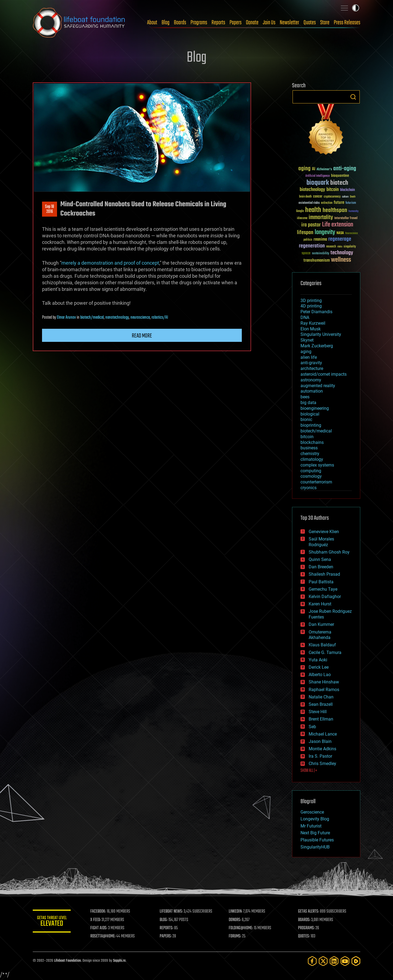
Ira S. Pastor (320, 756)
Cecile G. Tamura (325, 652)
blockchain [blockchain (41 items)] (347, 190)
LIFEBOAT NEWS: (171, 912)
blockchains (312, 442)
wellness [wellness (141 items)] (341, 260)
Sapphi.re (119, 961)
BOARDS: (304, 920)
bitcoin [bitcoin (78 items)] (333, 190)
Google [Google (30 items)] (300, 211)
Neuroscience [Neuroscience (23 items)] (352, 234)
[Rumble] (356, 961)
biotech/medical (92, 318)
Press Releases (347, 23)
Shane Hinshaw (324, 682)
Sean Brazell (321, 704)
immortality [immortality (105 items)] (321, 217)
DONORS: (235, 920)
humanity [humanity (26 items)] (354, 211)
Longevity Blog (315, 819)
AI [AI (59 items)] (314, 169)
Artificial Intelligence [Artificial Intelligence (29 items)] (318, 176)
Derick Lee (319, 667)
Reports (218, 23)
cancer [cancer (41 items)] (318, 197)
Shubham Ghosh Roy (329, 552)
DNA (305, 317)
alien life (309, 357)
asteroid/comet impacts (324, 374)
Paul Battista (321, 582)
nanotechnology (117, 318)
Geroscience (312, 812)
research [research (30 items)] (331, 247)
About (152, 23)
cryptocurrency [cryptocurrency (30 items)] (332, 197)
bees (305, 397)
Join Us (269, 23)
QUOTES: (304, 936)
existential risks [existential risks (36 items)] (309, 203)
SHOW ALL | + (309, 771)
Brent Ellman (321, 719)
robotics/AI (160, 318)
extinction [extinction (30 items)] (327, 203)
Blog (166, 23)
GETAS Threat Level (52, 922)
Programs (199, 23)
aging (306, 352)
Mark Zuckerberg (317, 346)
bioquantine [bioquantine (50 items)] (340, 176)
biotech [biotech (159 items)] (339, 183)
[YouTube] (345, 961)
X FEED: (96, 920)
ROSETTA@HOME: (103, 936)
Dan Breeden (321, 567)
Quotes (310, 23)
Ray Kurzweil (313, 323)
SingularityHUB (315, 847)
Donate (252, 23)
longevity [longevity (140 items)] (325, 232)
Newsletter (289, 23)
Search (353, 97)
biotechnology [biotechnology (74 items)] (312, 190)
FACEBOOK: (98, 912)
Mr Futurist (311, 826)
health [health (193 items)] (313, 210)
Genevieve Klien (324, 532)
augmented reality (318, 386)
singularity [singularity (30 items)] (350, 247)
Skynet (307, 340)
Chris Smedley (322, 764)
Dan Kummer (321, 624)
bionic (306, 419)
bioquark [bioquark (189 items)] (318, 183)
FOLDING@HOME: (241, 928)
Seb (312, 727)
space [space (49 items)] (306, 253)
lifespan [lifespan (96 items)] (305, 233)
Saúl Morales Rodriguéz (321, 542)
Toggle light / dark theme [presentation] (356, 8)
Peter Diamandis (316, 312)
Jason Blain (320, 741)
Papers (236, 23)
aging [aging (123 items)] (304, 169)
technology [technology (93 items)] (342, 253)
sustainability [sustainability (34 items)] (321, 254)
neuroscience (140, 318)
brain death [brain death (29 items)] (305, 197)
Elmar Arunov (66, 318)
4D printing (311, 306)
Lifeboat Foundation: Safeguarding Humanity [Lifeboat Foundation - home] (79, 23)
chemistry (310, 454)
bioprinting (311, 425)
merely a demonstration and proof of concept (110, 263)
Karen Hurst (320, 604)
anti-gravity (311, 363)
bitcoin (307, 437)
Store (325, 23)
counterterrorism (316, 482)
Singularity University (321, 334)
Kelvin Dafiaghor (325, 597)
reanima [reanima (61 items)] (320, 239)
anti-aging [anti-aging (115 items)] (345, 169)
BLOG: (164, 920)
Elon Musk (311, 329)
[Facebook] (312, 961)
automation (312, 391)
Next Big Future (315, 833)
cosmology (311, 476)
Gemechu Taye (323, 589)
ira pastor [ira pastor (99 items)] (311, 225)
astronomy (311, 380)
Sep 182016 (50, 209)
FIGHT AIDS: (99, 928)
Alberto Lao (320, 675)
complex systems (317, 465)
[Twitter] (323, 961)
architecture (312, 368)
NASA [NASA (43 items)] (340, 233)
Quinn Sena (320, 559)
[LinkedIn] (334, 961)
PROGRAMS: (306, 928)
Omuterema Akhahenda (320, 635)
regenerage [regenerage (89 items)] (340, 239)
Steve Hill (318, 712)
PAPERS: (166, 936)
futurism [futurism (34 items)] (351, 203)
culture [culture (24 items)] (345, 197)
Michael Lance (323, 734)
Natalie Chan (321, 697)
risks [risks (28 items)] (340, 247)
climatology (312, 459)
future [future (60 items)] (339, 203)
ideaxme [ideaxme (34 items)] (302, 219)
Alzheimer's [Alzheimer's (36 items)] (324, 170)
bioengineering (315, 408)
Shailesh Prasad (324, 574)
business (309, 448)
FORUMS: (235, 936)
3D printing (311, 301)
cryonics (309, 488)
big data (308, 403)
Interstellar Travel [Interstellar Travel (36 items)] (346, 218)
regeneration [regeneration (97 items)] (312, 246)
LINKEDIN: (236, 912)
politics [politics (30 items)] (308, 240)
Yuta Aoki (318, 660)
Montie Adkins (322, 749)
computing (311, 471)
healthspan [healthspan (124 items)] (335, 210)
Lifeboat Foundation (67, 961)
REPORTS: (166, 928)
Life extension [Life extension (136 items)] (338, 225)
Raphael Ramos (324, 690)
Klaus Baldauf (322, 645)
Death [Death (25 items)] (353, 197)
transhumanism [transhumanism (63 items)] (317, 260)
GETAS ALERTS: (309, 912)
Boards (180, 23)
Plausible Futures (317, 840)
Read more (142, 336)
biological (310, 414)
